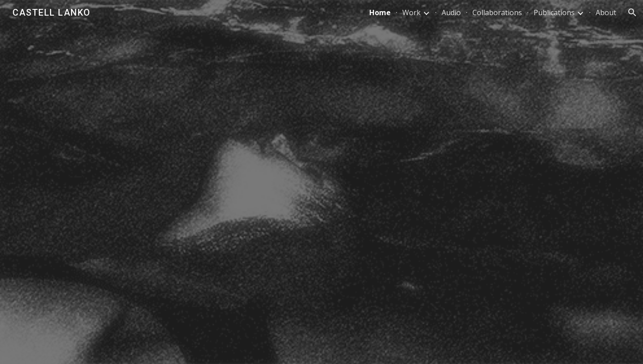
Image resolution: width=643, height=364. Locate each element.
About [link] (606, 12)
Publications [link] (554, 12)
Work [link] (411, 12)
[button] (632, 12)
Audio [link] (451, 12)
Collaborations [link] (497, 12)
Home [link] (380, 12)
